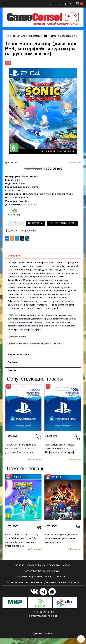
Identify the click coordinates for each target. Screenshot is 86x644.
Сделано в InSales (43, 633)
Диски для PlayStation (26, 36)
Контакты (74, 582)
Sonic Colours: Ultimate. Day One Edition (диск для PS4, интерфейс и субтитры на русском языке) (22, 540)
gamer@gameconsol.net (43, 616)
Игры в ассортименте (64, 36)
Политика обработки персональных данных (43, 577)
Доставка (50, 582)
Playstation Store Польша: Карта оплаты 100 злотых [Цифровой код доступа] (60, 449)
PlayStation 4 (30, 176)
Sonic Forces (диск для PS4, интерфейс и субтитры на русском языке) (61, 538)
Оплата (62, 582)
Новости (66, 565)
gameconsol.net (25, 322)
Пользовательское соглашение (24, 582)
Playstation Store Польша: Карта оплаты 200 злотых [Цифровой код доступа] (20, 449)
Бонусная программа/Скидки (43, 571)
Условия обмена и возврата (43, 565)
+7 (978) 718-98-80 (43, 612)
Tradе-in (19, 565)
